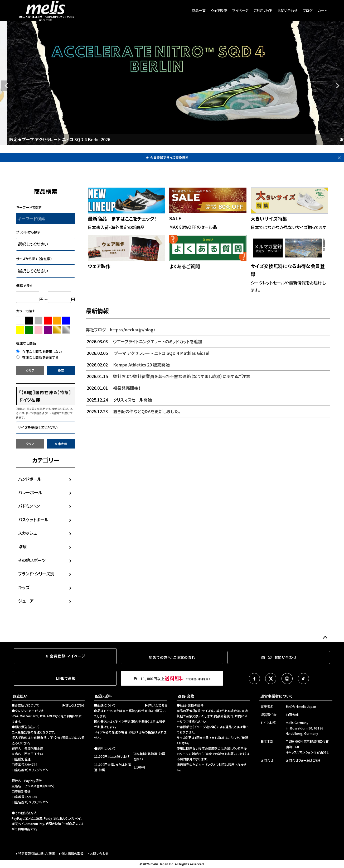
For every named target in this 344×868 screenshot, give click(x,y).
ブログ (308, 10)
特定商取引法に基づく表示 (37, 853)
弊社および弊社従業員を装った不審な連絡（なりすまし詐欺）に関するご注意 (168, 376)
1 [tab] (167, 150)
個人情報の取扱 (72, 853)
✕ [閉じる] (339, 158)
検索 (61, 370)
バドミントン (29, 506)
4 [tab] (178, 150)
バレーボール (30, 492)
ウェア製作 (219, 10)
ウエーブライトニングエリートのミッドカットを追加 (144, 341)
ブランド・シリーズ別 (36, 574)
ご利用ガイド (263, 10)
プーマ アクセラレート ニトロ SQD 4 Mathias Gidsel (147, 353)
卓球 (22, 547)
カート (322, 10)
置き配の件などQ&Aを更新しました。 (133, 411)
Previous (6, 86)
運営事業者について (277, 696)
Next (338, 86)
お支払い (20, 696)
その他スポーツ (32, 560)
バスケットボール (33, 519)
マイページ (240, 10)
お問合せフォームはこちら (303, 760)
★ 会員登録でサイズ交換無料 (167, 157)
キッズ (24, 587)
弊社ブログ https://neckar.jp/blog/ (120, 330)
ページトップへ (325, 638)
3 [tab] (174, 150)
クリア (30, 370)
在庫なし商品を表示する (37, 357)
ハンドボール (30, 479)
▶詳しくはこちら (73, 705)
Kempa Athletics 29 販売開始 (128, 365)
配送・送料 (103, 696)
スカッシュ (28, 533)
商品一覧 (199, 10)
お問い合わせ (288, 10)
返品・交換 (186, 696)
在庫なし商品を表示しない (39, 352)
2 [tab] (171, 150)
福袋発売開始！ (113, 388)
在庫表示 (61, 444)
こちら (232, 738)
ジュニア (26, 601)
